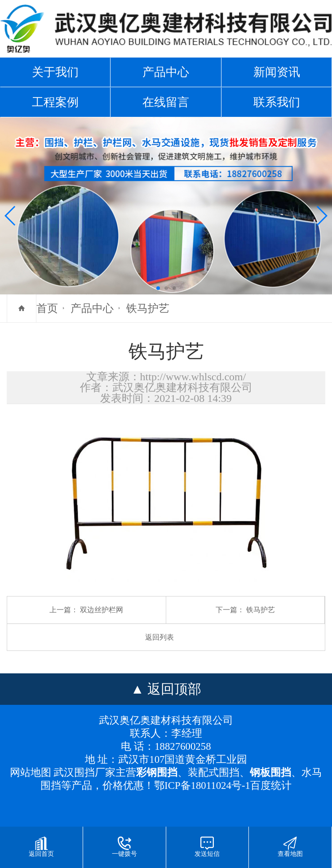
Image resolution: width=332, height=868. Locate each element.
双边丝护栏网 (102, 610)
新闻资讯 (277, 72)
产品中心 (166, 72)
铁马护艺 (148, 308)
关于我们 (55, 72)
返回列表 (159, 637)
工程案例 (55, 102)
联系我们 (277, 102)
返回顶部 (174, 689)
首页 (47, 308)
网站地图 (31, 772)
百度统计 (271, 786)
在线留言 (166, 102)
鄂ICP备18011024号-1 (202, 786)
